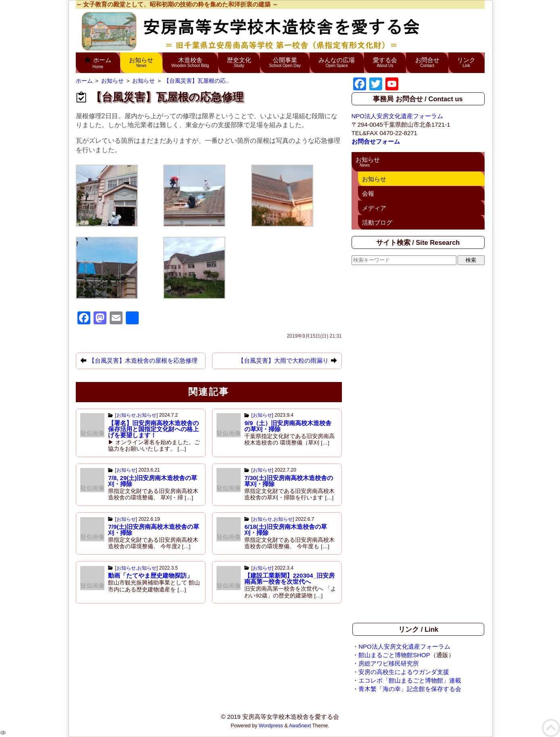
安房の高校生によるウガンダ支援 (404, 672)
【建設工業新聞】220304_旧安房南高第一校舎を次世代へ (289, 578)
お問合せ (427, 62)
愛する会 (385, 62)
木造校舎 (190, 62)
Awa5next (300, 726)
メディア (374, 208)
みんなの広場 (337, 62)
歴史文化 (239, 62)
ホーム (98, 63)
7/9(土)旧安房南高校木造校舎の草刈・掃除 (154, 530)
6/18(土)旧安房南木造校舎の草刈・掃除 (285, 530)
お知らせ (142, 62)
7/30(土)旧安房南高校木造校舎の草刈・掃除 (288, 481)
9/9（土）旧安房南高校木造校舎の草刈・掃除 (288, 426)
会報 (368, 193)
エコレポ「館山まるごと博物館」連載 (410, 680)
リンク (466, 62)
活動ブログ (377, 222)
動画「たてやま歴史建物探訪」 (150, 575)
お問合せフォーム (376, 141)
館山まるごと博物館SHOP (394, 655)
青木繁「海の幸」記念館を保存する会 (410, 689)
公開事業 (285, 62)
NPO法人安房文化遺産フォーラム (398, 116)
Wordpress (271, 726)
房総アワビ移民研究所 (389, 663)
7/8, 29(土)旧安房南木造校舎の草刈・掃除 (153, 481)
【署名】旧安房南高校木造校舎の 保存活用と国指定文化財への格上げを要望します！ (153, 429)
